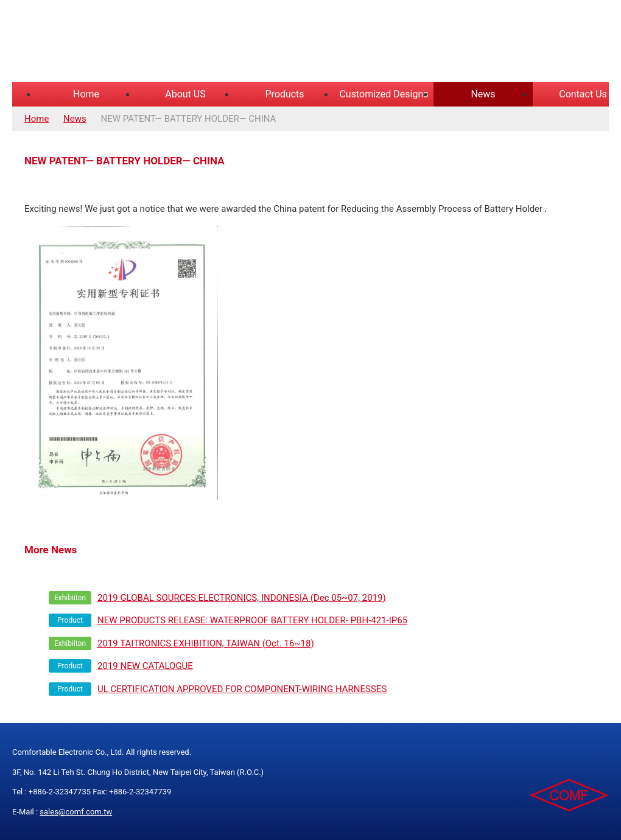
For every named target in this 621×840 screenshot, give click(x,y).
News (483, 94)
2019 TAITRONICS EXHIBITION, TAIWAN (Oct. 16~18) (206, 643)
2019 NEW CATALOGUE (145, 665)
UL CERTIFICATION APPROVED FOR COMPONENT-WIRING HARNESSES (242, 688)
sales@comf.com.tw (76, 811)
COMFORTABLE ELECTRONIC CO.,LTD (164, 43)
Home (86, 94)
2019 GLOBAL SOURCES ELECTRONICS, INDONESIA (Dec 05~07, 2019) (242, 597)
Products (284, 94)
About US (185, 94)
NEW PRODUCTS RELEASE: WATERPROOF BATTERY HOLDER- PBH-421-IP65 (252, 620)
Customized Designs (384, 94)
